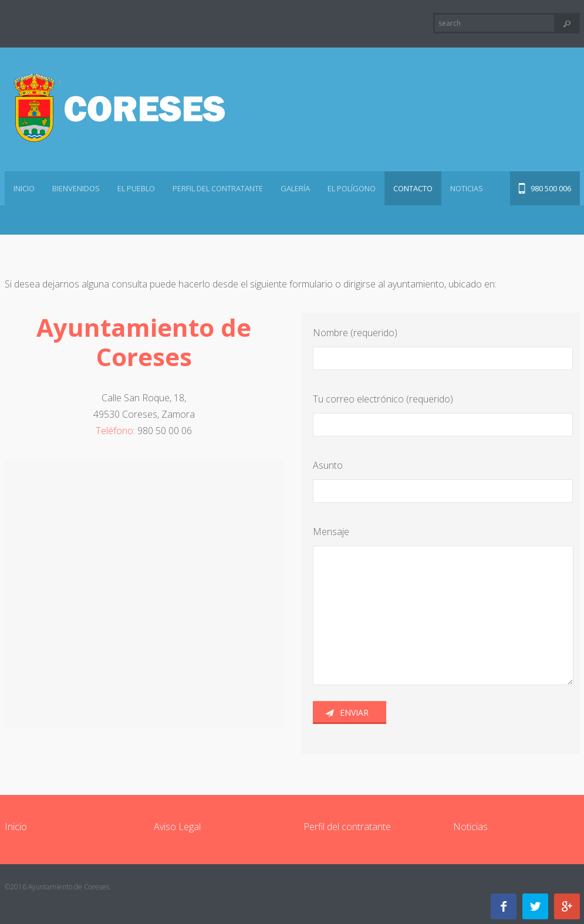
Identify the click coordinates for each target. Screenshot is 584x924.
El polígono (352, 188)
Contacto (413, 188)
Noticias (467, 188)
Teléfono (114, 431)
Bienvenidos (76, 188)
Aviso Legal (177, 827)
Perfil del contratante (218, 188)
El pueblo (136, 188)
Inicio (24, 188)
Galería (295, 188)
